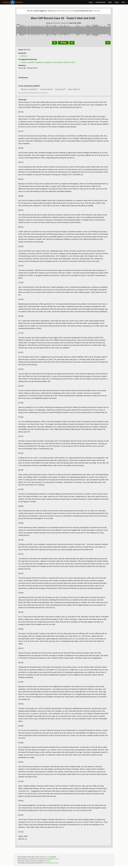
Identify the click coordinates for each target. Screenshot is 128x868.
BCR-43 (24, 56)
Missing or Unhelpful (28, 89)
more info (97, 11)
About (117, 2)
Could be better (45, 89)
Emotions (67, 62)
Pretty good (59, 89)
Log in (91, 2)
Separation (48, 62)
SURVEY (47, 861)
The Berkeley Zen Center (51, 863)
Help (123, 2)
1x (108, 43)
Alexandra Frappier (60, 23)
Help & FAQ (47, 857)
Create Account (101, 2)
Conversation (58, 62)
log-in (56, 11)
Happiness (40, 62)
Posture (24, 62)
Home (110, 2)
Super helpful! (73, 89)
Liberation (31, 62)
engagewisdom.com (53, 859)
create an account (67, 11)
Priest (73, 62)
